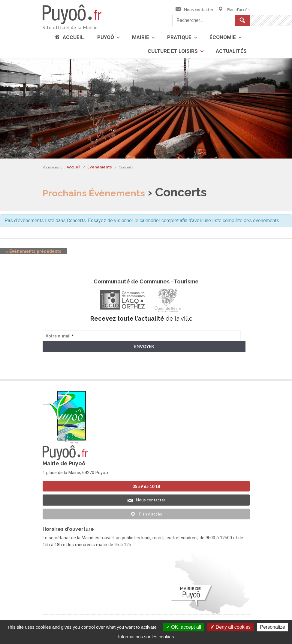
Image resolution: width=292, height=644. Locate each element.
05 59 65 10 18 (146, 486)
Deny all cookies (230, 627)
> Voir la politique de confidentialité (66, 370)
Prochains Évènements (108, 192)
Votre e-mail (60, 336)
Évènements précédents (28, 251)
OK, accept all (184, 627)
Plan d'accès (234, 9)
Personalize (272, 627)
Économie (223, 37)
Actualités (231, 51)
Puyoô (106, 37)
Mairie (141, 37)
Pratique (179, 37)
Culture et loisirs (173, 51)
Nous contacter (194, 9)
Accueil (73, 37)
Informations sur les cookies (146, 637)
